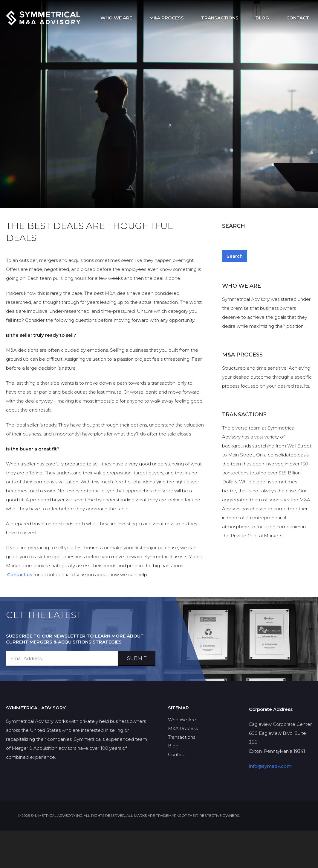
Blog (270, 18)
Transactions (233, 18)
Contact (301, 18)
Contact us (20, 576)
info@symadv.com (270, 803)
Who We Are (140, 18)
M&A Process (185, 18)
